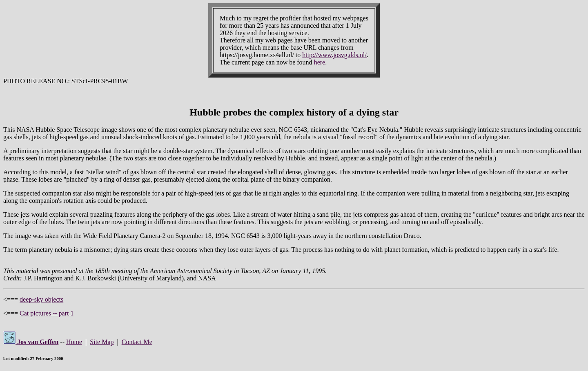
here (320, 62)
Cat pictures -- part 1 (47, 313)
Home (74, 342)
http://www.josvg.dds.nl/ (334, 55)
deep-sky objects (41, 299)
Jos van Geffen (31, 342)
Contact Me (137, 342)
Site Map (102, 342)
